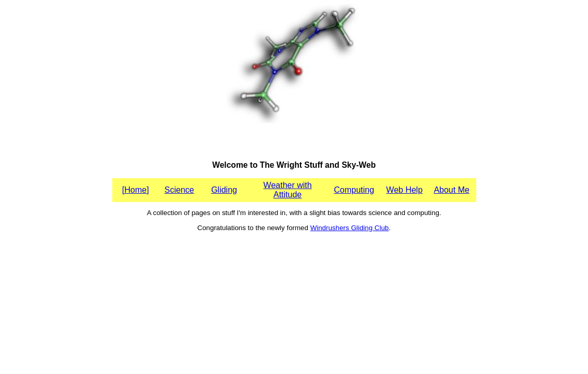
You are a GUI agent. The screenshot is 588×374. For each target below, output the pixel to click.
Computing (354, 190)
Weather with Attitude (288, 190)
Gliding (224, 190)
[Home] (136, 190)
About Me (451, 190)
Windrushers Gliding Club (350, 228)
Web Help (404, 190)
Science (179, 190)
